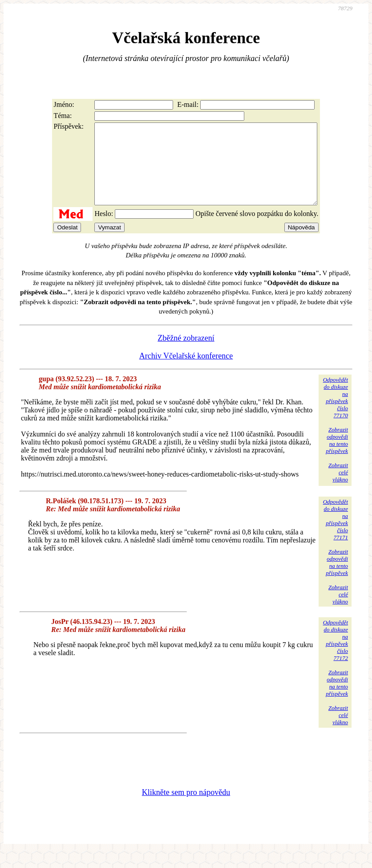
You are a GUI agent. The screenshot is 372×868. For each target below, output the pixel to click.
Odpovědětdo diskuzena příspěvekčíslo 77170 (336, 414)
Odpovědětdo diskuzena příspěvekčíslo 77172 (336, 656)
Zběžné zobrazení (186, 354)
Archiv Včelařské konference (186, 372)
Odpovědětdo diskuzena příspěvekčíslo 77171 (336, 536)
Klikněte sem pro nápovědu (186, 808)
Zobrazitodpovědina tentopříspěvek (337, 456)
